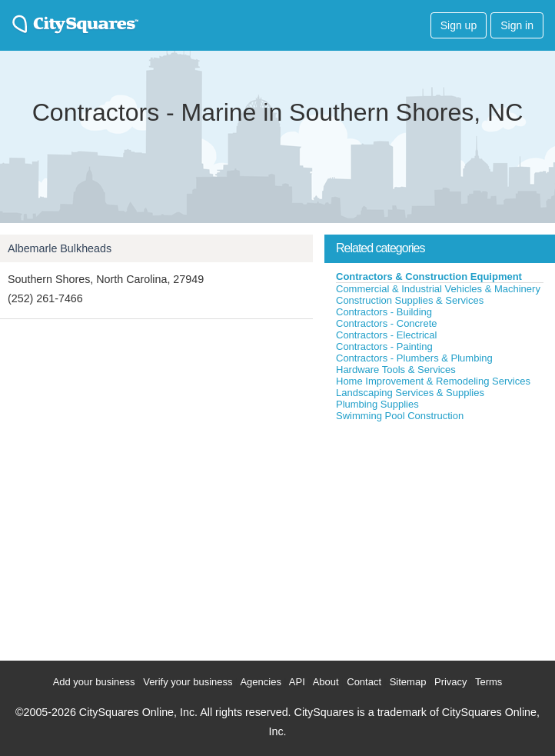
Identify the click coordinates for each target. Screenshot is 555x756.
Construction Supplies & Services (410, 300)
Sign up (459, 25)
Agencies (260, 682)
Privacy (451, 682)
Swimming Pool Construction (400, 416)
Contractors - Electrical (386, 335)
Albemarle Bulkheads (60, 248)
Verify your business (188, 682)
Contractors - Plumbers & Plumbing (414, 358)
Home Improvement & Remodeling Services (433, 381)
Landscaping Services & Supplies (410, 393)
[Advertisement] (440, 538)
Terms (489, 682)
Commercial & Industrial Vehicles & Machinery (438, 289)
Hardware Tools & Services (396, 370)
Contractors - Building (384, 312)
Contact (364, 682)
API (297, 682)
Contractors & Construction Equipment (429, 276)
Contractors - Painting (384, 346)
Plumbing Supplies (377, 404)
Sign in (517, 25)
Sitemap (408, 682)
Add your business (94, 682)
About (326, 682)
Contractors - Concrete (387, 323)
